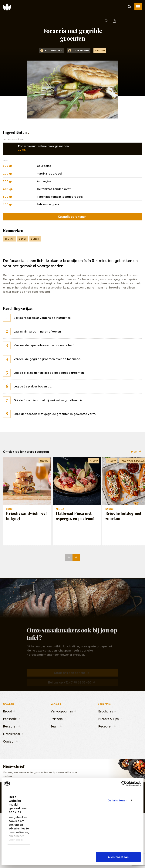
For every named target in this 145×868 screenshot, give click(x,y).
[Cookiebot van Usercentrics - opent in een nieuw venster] (124, 784)
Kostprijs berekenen (72, 217)
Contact (9, 741)
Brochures (106, 711)
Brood (8, 711)
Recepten (10, 726)
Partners (57, 718)
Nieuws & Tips (108, 718)
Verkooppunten (62, 711)
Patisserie (10, 718)
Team (54, 726)
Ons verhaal (11, 734)
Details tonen (117, 800)
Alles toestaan (118, 857)
